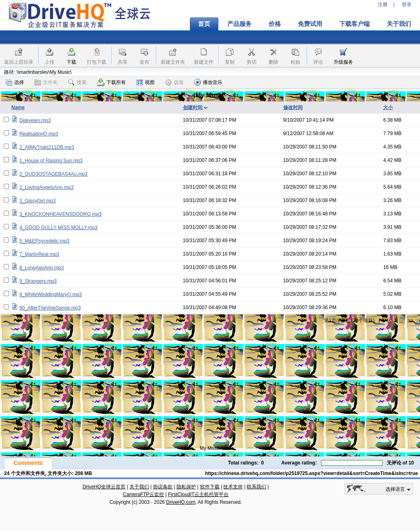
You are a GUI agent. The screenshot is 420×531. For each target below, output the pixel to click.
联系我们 (256, 487)
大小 (388, 107)
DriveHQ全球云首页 (104, 487)
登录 (407, 4)
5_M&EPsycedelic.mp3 (44, 241)
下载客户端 (354, 24)
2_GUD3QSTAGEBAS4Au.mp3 (54, 174)
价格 (275, 24)
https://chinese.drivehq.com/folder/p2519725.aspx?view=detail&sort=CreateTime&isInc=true (311, 473)
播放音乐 (208, 82)
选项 (174, 82)
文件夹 (46, 82)
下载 (71, 62)
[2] (402, 320)
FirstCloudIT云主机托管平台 (198, 494)
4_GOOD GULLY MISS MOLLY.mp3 (59, 228)
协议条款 (163, 487)
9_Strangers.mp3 (38, 281)
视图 (145, 82)
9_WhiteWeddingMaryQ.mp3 (51, 295)
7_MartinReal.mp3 (39, 254)
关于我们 (399, 24)
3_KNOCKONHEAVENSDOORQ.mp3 (61, 214)
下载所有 (111, 82)
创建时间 (195, 107)
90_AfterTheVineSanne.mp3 (50, 308)
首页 (204, 24)
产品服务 (239, 24)
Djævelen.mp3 (35, 120)
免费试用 (310, 24)
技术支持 (233, 487)
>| (418, 320)
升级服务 (343, 62)
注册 (383, 4)
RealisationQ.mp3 (39, 134)
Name (18, 107)
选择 (15, 82)
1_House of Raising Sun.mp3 (51, 161)
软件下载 (210, 487)
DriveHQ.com (181, 502)
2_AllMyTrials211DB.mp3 (47, 147)
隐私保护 (186, 487)
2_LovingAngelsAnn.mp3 (46, 187)
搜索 (77, 82)
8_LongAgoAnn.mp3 (42, 268)
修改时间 (293, 107)
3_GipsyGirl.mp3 (38, 201)
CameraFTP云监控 (143, 494)
